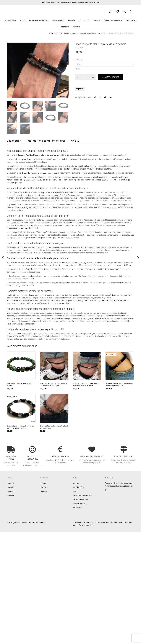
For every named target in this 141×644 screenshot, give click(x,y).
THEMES (97, 20)
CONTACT (76, 27)
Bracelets (104, 180)
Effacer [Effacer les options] (78, 69)
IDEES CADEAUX (58, 20)
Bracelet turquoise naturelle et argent (20, 384)
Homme (43, 487)
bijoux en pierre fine (31, 180)
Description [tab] (14, 141)
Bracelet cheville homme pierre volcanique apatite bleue (86, 384)
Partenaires (77, 507)
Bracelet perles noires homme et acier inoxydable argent (20, 427)
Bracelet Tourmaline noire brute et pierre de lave (54, 427)
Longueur (79, 60)
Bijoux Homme (28, 173)
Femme (43, 483)
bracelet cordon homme (17, 228)
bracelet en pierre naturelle (49, 173)
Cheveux (44, 491)
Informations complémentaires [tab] (46, 141)
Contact (76, 483)
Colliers (11, 495)
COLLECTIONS (84, 20)
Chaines (11, 491)
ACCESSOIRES (10, 20)
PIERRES (72, 20)
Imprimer (80, 89)
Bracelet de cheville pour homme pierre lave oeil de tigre (53, 384)
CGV (74, 491)
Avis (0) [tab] (76, 141)
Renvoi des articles (81, 499)
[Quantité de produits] (85, 77)
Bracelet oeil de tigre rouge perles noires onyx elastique (119, 384)
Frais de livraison (80, 503)
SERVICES (65, 27)
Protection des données (82, 495)
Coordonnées (78, 487)
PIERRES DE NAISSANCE (113, 20)
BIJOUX (23, 20)
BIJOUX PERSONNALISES (39, 20)
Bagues (11, 483)
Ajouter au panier (111, 77)
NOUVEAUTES (131, 20)
